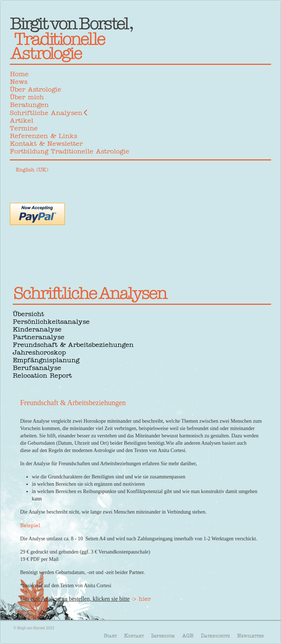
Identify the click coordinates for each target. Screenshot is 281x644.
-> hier (141, 599)
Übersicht (28, 314)
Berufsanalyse (37, 368)
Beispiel (30, 525)
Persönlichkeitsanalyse (51, 322)
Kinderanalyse (37, 329)
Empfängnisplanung (46, 360)
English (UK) (32, 170)
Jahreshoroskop (39, 352)
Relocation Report (42, 375)
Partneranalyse (39, 337)
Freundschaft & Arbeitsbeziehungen (73, 345)
